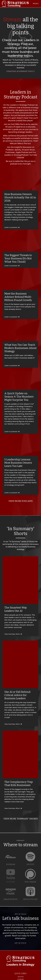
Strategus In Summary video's (21, 71)
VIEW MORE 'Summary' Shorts (21, 819)
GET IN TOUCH (20, 944)
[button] (36, 4)
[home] (15, 4)
